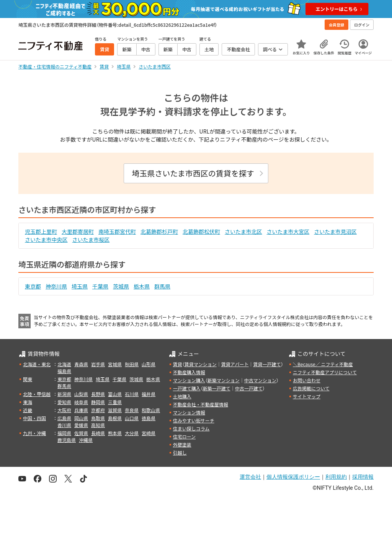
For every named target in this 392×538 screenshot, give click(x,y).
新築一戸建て (217, 388)
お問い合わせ (307, 380)
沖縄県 (86, 440)
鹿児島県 (67, 440)
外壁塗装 (182, 444)
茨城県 (121, 286)
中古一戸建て (249, 388)
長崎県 (98, 433)
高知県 (98, 425)
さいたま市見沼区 (335, 232)
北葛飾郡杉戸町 (159, 232)
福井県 (149, 394)
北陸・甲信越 (37, 394)
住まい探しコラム (191, 428)
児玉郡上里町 (41, 232)
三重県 (115, 402)
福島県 (64, 371)
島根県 (115, 418)
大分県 (132, 433)
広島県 (64, 418)
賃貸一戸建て (267, 364)
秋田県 (132, 364)
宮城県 (115, 364)
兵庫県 (81, 410)
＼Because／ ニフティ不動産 (323, 364)
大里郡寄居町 (78, 232)
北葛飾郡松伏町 (201, 232)
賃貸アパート (235, 364)
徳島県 (149, 418)
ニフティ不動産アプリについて (325, 372)
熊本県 (115, 433)
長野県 (98, 394)
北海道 (64, 364)
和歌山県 (151, 410)
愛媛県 (81, 425)
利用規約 (336, 477)
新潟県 (64, 394)
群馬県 (162, 286)
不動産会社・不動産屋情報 (201, 404)
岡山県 (81, 418)
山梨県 (81, 394)
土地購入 (182, 396)
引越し (180, 452)
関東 (28, 379)
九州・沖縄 (34, 433)
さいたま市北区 (243, 232)
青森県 (81, 364)
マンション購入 (189, 380)
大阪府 (64, 410)
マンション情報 (189, 412)
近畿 (28, 410)
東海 (28, 402)
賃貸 (178, 364)
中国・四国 (34, 418)
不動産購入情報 (189, 372)
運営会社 (250, 477)
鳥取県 (98, 418)
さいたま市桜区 (91, 240)
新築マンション (224, 380)
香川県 (64, 425)
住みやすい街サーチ (194, 420)
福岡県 (64, 433)
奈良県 (132, 410)
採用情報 (363, 477)
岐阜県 (81, 402)
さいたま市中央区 (46, 240)
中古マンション (260, 380)
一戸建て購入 (187, 388)
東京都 (33, 286)
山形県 (149, 364)
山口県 (132, 418)
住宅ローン (184, 436)
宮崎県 (149, 433)
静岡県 (98, 402)
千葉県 (100, 286)
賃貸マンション (201, 364)
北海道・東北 (37, 364)
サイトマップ (307, 396)
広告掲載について (311, 388)
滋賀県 (115, 410)
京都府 (98, 410)
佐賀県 (81, 433)
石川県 (132, 394)
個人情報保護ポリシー (293, 477)
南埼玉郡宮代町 (117, 232)
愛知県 (64, 402)
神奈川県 (56, 286)
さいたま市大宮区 (288, 232)
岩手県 (98, 364)
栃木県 (142, 286)
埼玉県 (80, 286)
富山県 (115, 394)
